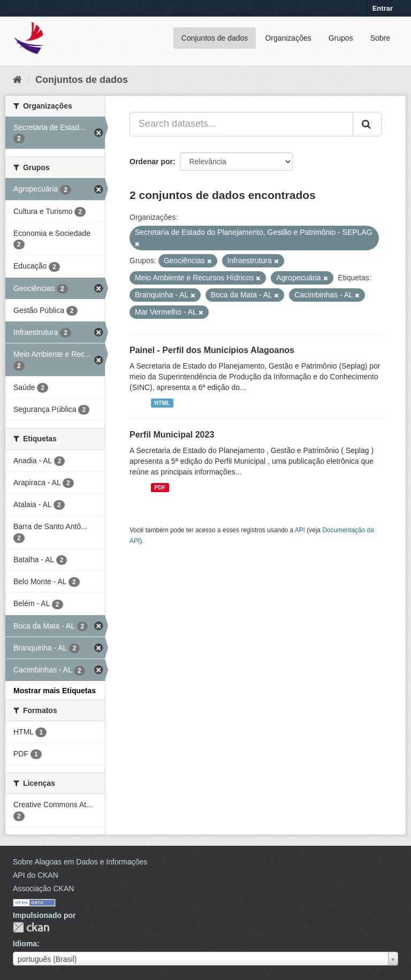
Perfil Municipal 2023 (172, 435)
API (300, 530)
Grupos (341, 38)
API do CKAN (36, 875)
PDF (160, 487)
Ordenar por (151, 162)
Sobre (380, 38)
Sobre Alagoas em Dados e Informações (80, 862)
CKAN (31, 927)
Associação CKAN (43, 889)
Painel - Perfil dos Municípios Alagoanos (212, 350)
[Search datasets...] (241, 124)
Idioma (25, 944)
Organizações (288, 38)
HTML (162, 403)
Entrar (383, 8)
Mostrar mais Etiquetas (55, 691)
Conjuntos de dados (215, 38)
